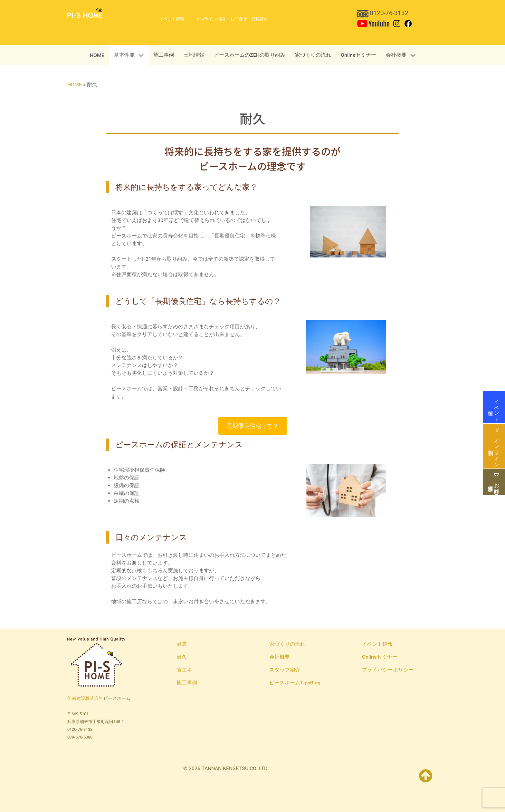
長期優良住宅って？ (252, 426)
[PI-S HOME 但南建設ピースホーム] (85, 13)
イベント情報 (494, 407)
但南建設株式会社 (85, 698)
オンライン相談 (494, 446)
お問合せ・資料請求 (494, 482)
